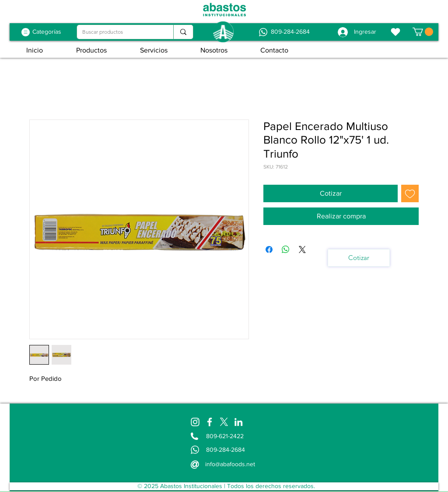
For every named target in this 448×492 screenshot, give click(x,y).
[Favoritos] (395, 32)
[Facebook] (210, 422)
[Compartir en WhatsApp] (286, 250)
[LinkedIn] (238, 422)
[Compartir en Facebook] (269, 250)
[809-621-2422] (226, 436)
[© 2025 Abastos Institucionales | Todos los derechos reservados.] (226, 486)
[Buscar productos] (119, 32)
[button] (423, 32)
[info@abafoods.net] (231, 464)
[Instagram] (195, 422)
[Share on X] (302, 250)
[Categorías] (47, 32)
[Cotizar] (359, 258)
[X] (224, 422)
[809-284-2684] (290, 32)
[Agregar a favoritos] (410, 193)
